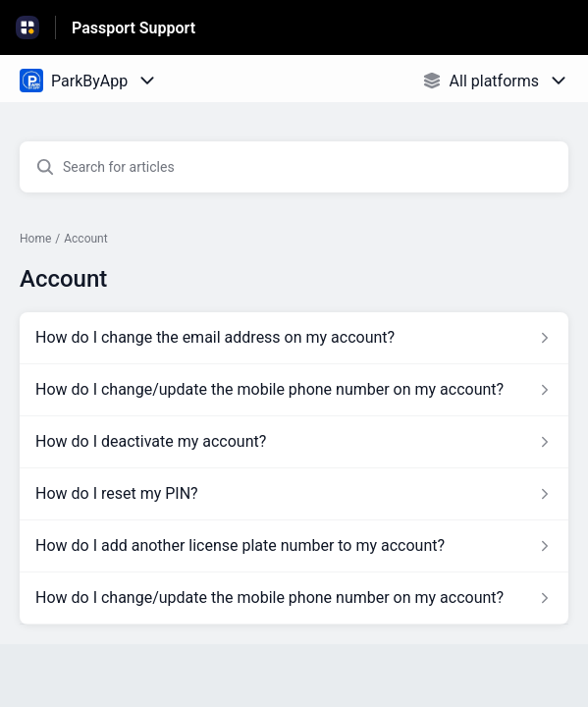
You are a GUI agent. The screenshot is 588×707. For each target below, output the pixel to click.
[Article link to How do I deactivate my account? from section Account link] (294, 442)
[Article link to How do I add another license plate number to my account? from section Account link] (294, 546)
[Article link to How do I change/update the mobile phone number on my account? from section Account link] (294, 390)
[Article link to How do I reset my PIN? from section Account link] (294, 494)
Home (35, 239)
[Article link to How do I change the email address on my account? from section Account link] (294, 338)
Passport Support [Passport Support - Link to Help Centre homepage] (134, 28)
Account (85, 239)
